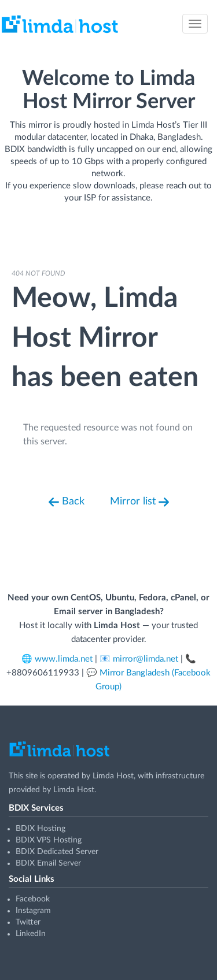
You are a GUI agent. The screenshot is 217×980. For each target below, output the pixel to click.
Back (67, 502)
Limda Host (113, 776)
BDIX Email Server (48, 863)
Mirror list (139, 502)
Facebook (33, 899)
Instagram (33, 911)
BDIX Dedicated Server (57, 852)
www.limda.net (64, 659)
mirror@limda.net (146, 659)
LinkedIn (31, 934)
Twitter (28, 922)
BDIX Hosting (41, 829)
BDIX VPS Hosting (49, 840)
